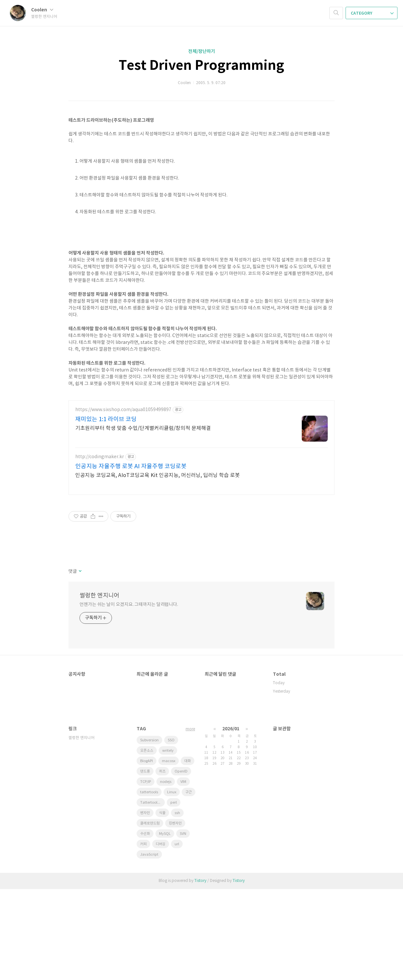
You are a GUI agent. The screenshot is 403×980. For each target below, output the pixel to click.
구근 (189, 883)
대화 (188, 852)
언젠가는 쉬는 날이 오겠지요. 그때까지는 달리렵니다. (129, 696)
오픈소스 (147, 842)
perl (174, 893)
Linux (172, 883)
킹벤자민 (175, 914)
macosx (169, 852)
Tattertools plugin (153, 893)
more (190, 820)
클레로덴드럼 (150, 914)
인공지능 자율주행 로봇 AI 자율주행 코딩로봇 (131, 557)
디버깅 (161, 935)
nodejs (166, 873)
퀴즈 (162, 862)
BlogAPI (147, 852)
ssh (177, 904)
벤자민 (145, 904)
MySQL (165, 925)
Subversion (149, 831)
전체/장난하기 (202, 51)
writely (168, 842)
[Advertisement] (201, 439)
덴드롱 (145, 862)
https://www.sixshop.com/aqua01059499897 (123, 501)
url (177, 935)
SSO (171, 831)
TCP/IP (146, 873)
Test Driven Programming (201, 66)
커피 (143, 935)
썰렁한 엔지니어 (99, 687)
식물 (162, 904)
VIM (183, 873)
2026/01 (231, 820)
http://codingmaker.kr (100, 548)
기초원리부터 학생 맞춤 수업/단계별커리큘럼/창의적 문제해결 (143, 519)
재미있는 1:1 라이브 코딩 (106, 510)
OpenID (181, 862)
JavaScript (149, 945)
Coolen (42, 10)
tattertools (149, 883)
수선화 (145, 925)
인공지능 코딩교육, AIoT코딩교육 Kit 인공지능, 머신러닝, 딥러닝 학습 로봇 (158, 566)
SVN (183, 925)
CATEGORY (372, 13)
